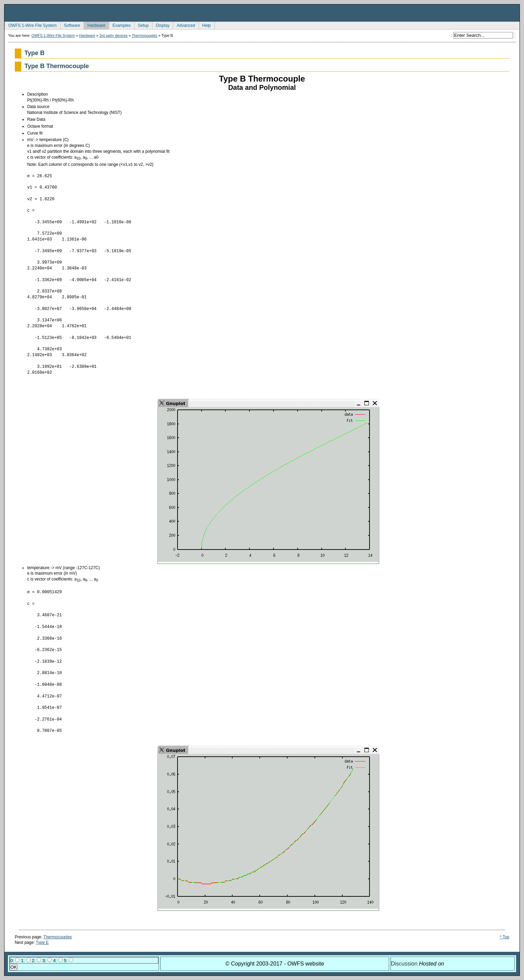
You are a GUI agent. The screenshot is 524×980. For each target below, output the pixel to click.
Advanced (184, 25)
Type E (42, 942)
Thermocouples (145, 35)
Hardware (94, 25)
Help (205, 25)
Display (161, 25)
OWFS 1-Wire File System (31, 25)
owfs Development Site (262, 13)
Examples (120, 25)
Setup (141, 25)
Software (70, 25)
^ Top (504, 937)
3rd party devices (114, 35)
